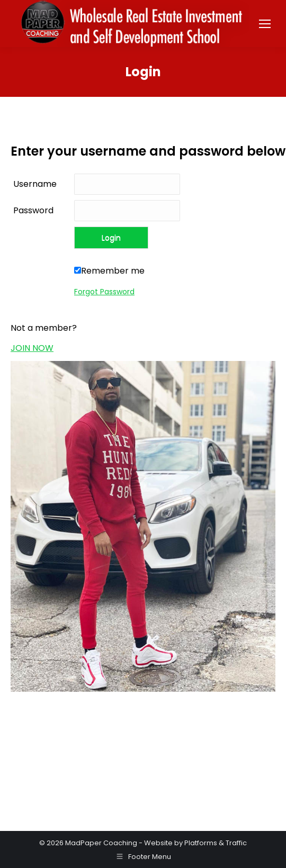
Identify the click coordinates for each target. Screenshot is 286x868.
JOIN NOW (32, 348)
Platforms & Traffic (216, 843)
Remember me (109, 271)
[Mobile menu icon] (265, 24)
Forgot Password (104, 292)
